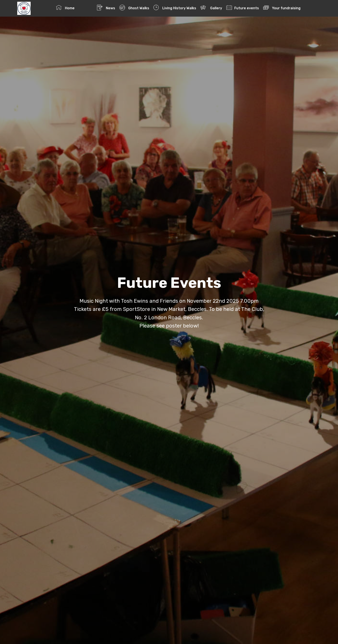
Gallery (211, 8)
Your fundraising (291, 8)
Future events (243, 8)
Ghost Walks (134, 8)
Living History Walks (175, 8)
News (106, 8)
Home (74, 8)
